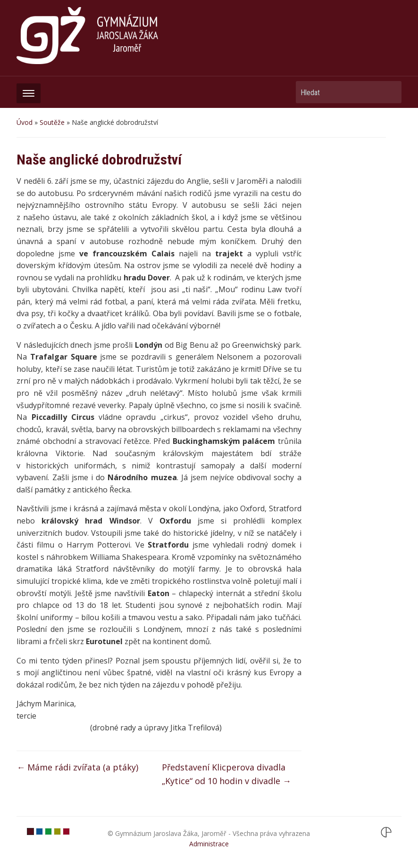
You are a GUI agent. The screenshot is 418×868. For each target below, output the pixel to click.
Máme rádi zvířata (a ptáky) (77, 767)
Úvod (25, 122)
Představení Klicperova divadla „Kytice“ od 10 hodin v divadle (226, 774)
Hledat (390, 92)
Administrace (209, 844)
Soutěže (52, 122)
